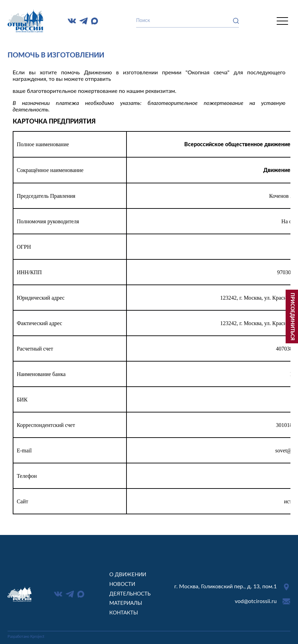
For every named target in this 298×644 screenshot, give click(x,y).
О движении (128, 575)
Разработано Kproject (26, 637)
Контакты (124, 613)
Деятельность (130, 594)
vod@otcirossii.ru (256, 601)
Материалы (126, 603)
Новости (122, 584)
